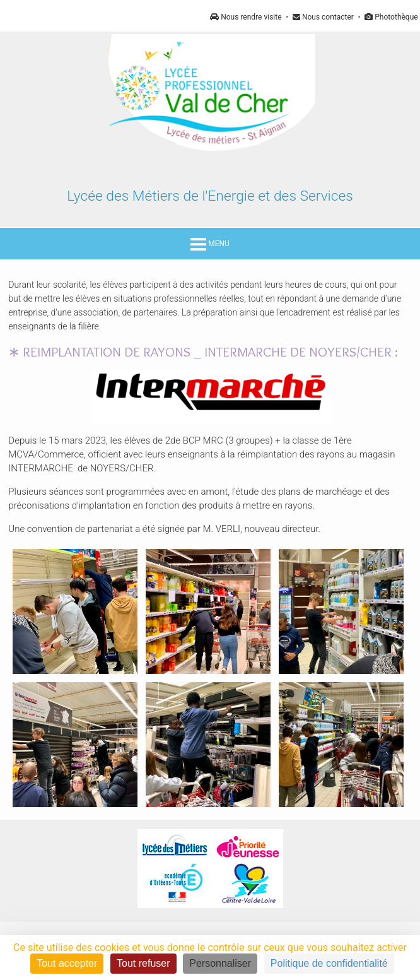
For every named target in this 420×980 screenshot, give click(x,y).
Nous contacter (323, 17)
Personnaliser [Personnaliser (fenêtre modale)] (220, 963)
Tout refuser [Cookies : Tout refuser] (143, 963)
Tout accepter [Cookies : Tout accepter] (67, 963)
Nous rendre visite (246, 17)
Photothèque (391, 17)
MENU (210, 244)
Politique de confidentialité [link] (329, 963)
